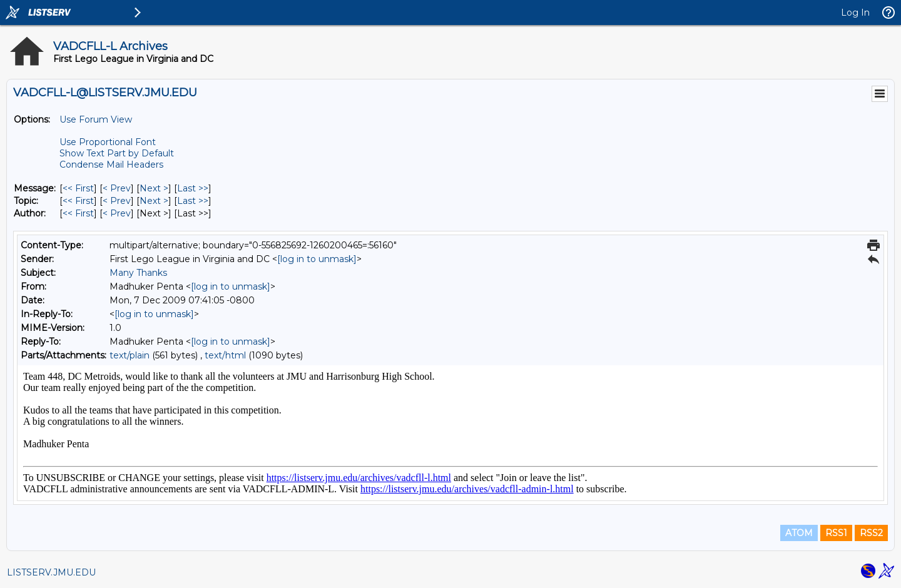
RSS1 (836, 533)
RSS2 (871, 533)
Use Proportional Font (108, 142)
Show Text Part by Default (117, 153)
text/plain (130, 355)
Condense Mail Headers (111, 165)
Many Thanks (138, 273)
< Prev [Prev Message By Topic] (117, 201)
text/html (225, 355)
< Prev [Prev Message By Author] (117, 213)
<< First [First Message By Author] (78, 213)
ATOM (799, 533)
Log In (855, 13)
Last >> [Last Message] (193, 188)
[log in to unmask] (317, 259)
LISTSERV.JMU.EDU (51, 572)
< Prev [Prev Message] (117, 188)
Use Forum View (96, 119)
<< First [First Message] (78, 188)
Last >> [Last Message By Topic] (193, 201)
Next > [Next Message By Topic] (154, 201)
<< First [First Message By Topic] (78, 201)
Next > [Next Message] (154, 188)
